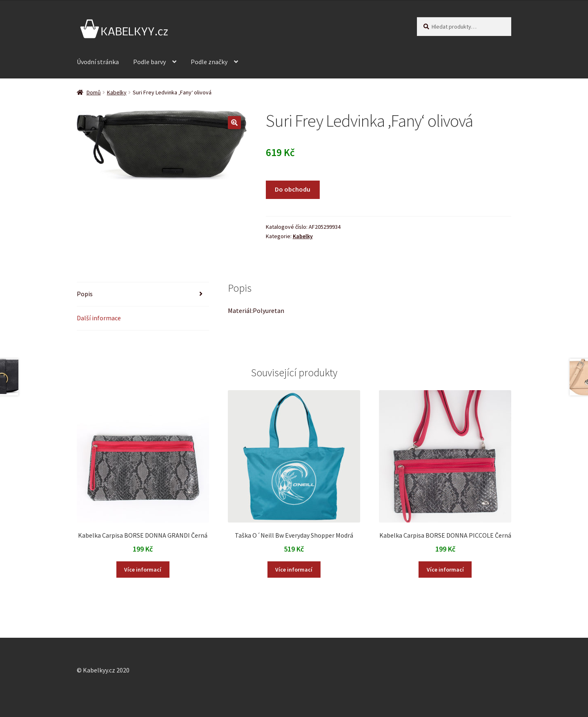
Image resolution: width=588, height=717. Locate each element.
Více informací (143, 570)
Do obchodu (293, 189)
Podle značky (209, 62)
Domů (94, 92)
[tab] (143, 294)
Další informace (99, 318)
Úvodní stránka (98, 62)
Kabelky (117, 92)
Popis (85, 294)
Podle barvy (149, 62)
